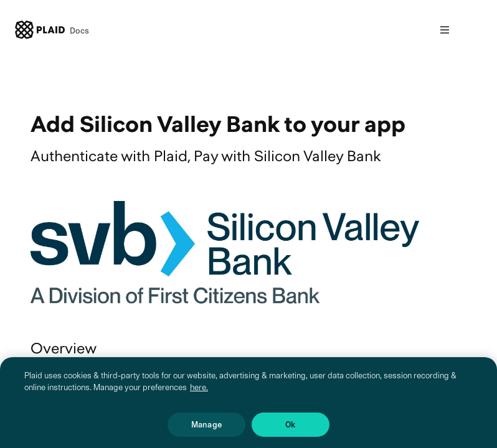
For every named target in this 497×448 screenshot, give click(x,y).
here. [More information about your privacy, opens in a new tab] (199, 399)
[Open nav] (445, 30)
